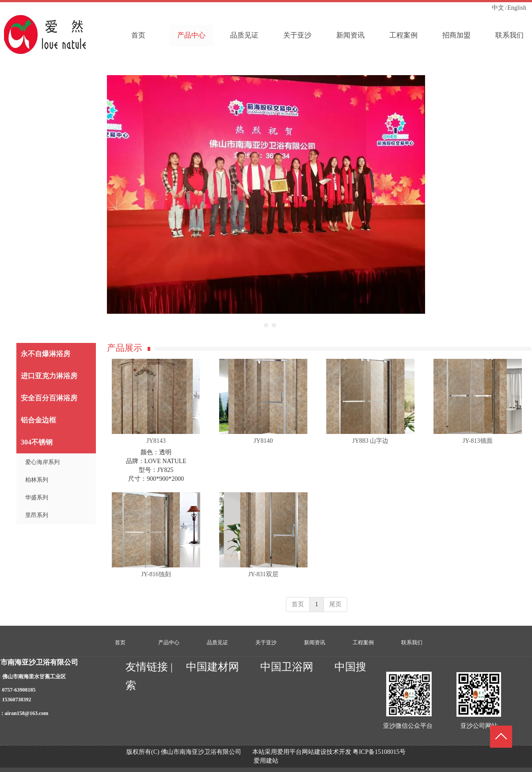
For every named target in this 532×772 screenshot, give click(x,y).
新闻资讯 (315, 643)
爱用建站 (266, 761)
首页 (298, 604)
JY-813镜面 (478, 441)
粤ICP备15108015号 (379, 752)
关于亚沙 (266, 643)
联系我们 (412, 643)
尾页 (335, 604)
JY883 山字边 (370, 441)
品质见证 (217, 643)
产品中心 (169, 643)
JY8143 (156, 441)
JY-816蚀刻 (156, 574)
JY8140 (263, 441)
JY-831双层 (263, 574)
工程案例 (363, 643)
